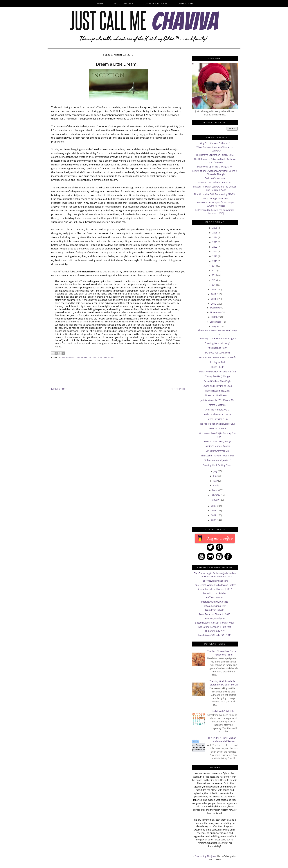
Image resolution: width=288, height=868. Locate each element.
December (216, 308)
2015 (215, 280)
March (216, 490)
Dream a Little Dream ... (217, 395)
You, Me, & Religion (215, 618)
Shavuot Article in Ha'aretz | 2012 (215, 589)
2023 (215, 242)
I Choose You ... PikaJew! (217, 353)
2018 (215, 266)
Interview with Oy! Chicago (215, 602)
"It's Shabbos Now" (217, 348)
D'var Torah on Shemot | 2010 (215, 614)
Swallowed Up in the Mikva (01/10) (215, 167)
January (216, 500)
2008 (214, 511)
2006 (214, 520)
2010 (214, 304)
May (216, 481)
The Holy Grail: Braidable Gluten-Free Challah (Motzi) (224, 683)
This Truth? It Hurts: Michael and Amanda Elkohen (222, 740)
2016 (215, 275)
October (216, 317)
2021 (215, 252)
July (216, 471)
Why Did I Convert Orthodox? (215, 143)
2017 (215, 270)
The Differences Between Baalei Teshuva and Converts (215, 161)
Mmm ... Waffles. (217, 405)
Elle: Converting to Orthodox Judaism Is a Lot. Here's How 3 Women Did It (215, 575)
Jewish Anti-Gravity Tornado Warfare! (217, 372)
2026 (215, 228)
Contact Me (186, 4)
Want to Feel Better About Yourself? (218, 357)
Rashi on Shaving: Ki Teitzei (217, 414)
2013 (214, 289)
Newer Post (59, 389)
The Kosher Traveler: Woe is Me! (218, 456)
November (216, 312)
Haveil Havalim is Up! (217, 419)
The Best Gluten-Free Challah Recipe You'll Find (222, 653)
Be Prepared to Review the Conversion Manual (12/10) (215, 212)
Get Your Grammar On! (217, 451)
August (216, 327)
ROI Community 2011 (215, 631)
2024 (215, 237)
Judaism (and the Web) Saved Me (218, 400)
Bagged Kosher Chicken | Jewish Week (215, 623)
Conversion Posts (155, 4)
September (216, 322)
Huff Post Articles (215, 598)
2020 (215, 256)
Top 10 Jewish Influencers (215, 581)
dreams (82, 358)
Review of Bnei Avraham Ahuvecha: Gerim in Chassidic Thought (215, 173)
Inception (96, 358)
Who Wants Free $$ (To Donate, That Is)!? (217, 435)
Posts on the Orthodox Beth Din (215, 182)
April (216, 486)
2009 (214, 506)
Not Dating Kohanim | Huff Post (215, 627)
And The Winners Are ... (217, 410)
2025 (215, 233)
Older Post (178, 389)
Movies (109, 358)
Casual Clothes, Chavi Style (218, 381)
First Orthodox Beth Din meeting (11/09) (215, 194)
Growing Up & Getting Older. (217, 465)
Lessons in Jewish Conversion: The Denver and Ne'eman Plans (215, 188)
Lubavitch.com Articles (215, 593)
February (216, 495)
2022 (215, 247)
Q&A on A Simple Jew (215, 606)
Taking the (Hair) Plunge (218, 376)
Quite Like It (218, 367)
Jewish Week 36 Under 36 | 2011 (215, 635)
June (216, 476)
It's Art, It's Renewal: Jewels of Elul (217, 424)
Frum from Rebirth (215, 610)
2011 (214, 299)
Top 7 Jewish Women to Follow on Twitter (215, 585)
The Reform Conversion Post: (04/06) (215, 155)
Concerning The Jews (205, 856)
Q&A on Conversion (215, 178)
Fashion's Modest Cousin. (217, 446)
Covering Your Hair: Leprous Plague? (218, 339)
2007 (214, 515)
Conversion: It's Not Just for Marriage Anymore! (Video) (215, 204)
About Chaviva (123, 4)
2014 (215, 285)
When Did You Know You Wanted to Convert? (215, 149)
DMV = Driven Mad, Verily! (218, 441)
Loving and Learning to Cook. (217, 386)
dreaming (69, 358)
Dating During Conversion (215, 198)
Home (100, 4)
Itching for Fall (218, 362)
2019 (215, 261)
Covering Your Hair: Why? (217, 343)
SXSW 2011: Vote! (218, 429)
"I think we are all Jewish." (217, 460)
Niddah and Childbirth (222, 711)
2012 (214, 294)
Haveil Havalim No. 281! (217, 391)
